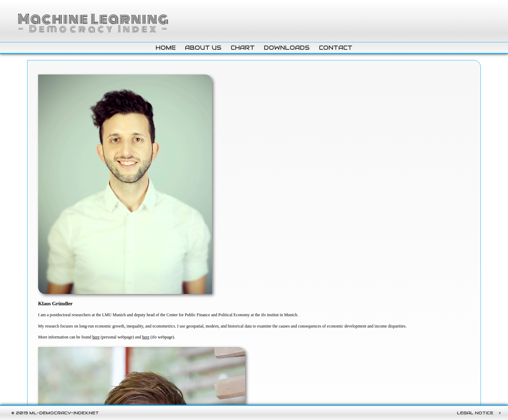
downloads (287, 48)
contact (336, 48)
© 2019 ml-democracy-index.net (55, 413)
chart (243, 48)
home (166, 48)
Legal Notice (475, 413)
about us (203, 48)
